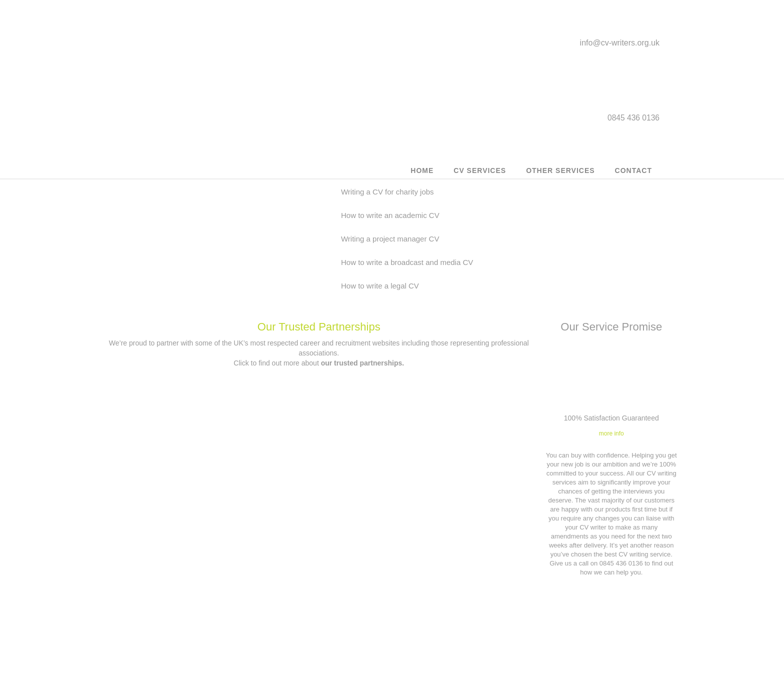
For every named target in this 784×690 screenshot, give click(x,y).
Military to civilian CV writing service (172, 651)
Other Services (560, 177)
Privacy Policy (464, 616)
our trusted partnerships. (362, 277)
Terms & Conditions (463, 599)
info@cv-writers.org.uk (620, 47)
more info (611, 348)
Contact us (318, 610)
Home (422, 177)
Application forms (464, 651)
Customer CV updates (172, 599)
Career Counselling (172, 669)
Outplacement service (172, 616)
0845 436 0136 (325, 637)
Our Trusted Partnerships (319, 241)
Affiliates (463, 634)
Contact (633, 177)
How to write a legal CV (548, 194)
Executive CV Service (172, 634)
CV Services (480, 177)
